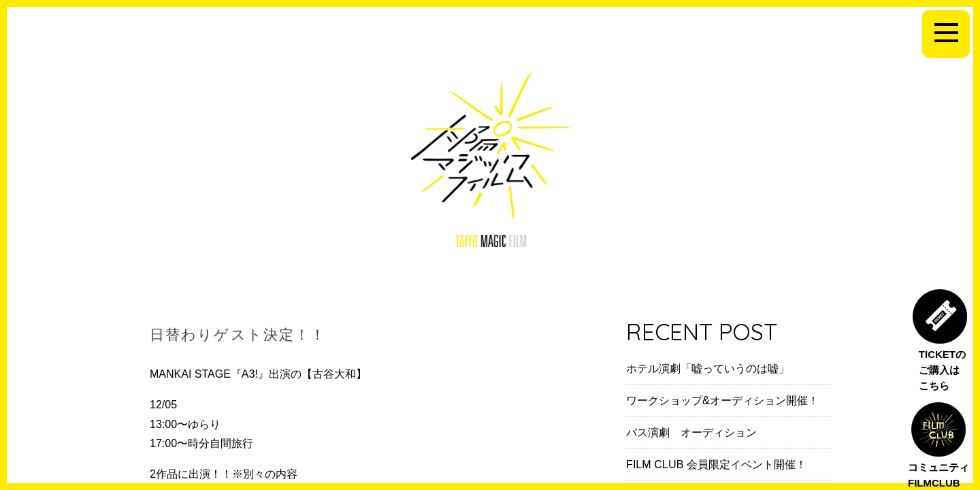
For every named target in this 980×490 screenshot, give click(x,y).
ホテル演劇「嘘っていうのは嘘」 (708, 368)
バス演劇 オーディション (691, 432)
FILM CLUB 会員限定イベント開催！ (716, 464)
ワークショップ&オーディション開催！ (722, 400)
